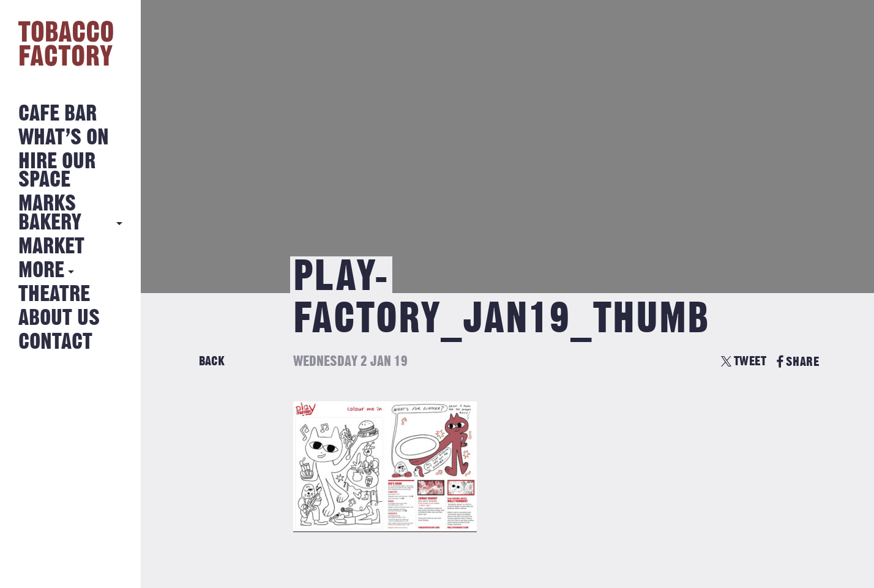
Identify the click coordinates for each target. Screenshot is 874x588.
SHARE (798, 362)
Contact (55, 342)
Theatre (54, 295)
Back (212, 361)
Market (51, 247)
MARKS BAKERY (50, 213)
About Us (59, 318)
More (41, 271)
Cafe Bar (58, 114)
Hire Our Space (57, 171)
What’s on (64, 138)
